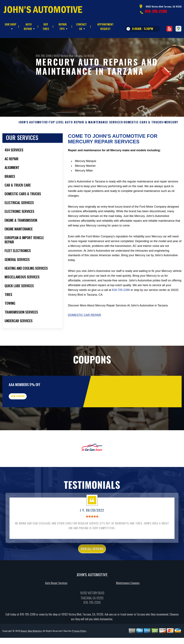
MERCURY (171, 133)
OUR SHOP (11, 24)
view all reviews (92, 565)
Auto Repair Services (56, 600)
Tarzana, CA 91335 (84, 56)
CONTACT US (81, 27)
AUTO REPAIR (28, 27)
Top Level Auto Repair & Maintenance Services (86, 133)
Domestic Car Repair (85, 326)
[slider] (92, 532)
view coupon (26, 409)
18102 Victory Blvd (63, 56)
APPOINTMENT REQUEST (105, 27)
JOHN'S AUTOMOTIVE (33, 133)
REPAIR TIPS (63, 27)
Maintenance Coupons (128, 600)
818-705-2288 (156, 11)
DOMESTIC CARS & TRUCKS (144, 133)
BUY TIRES (46, 27)
